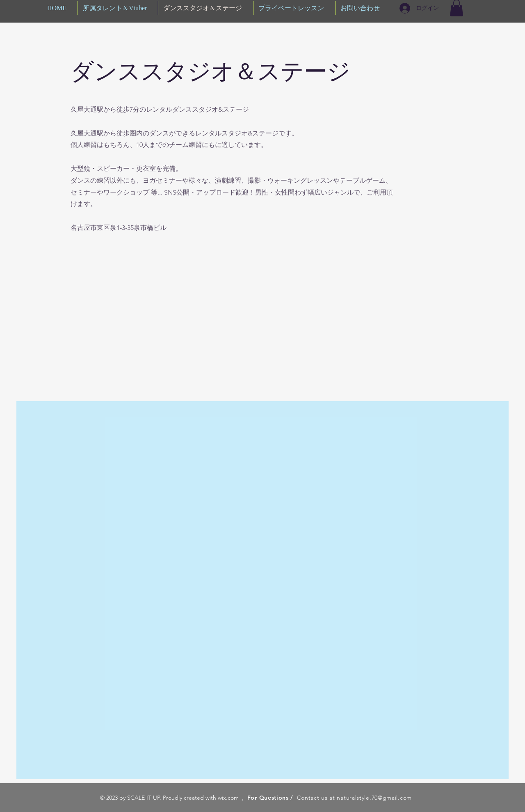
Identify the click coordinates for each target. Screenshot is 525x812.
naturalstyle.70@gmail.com (374, 798)
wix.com (228, 798)
